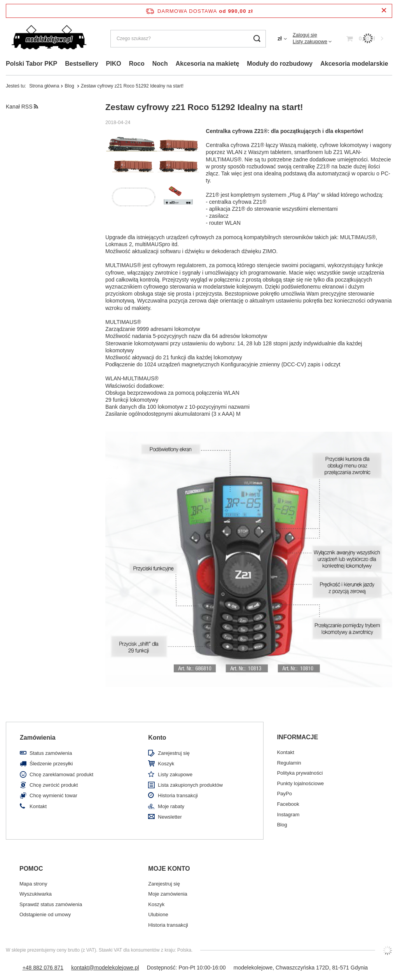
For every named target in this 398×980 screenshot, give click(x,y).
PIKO (114, 64)
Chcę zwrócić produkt (54, 785)
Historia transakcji (178, 795)
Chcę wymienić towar (53, 795)
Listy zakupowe (310, 41)
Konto (157, 738)
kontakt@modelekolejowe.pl (105, 968)
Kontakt (38, 806)
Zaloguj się (305, 35)
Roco (137, 64)
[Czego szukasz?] (188, 39)
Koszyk (166, 764)
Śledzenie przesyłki (51, 764)
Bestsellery (81, 64)
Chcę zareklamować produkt (61, 774)
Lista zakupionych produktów (190, 785)
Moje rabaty (171, 806)
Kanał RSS (22, 107)
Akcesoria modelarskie (354, 64)
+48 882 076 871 (43, 968)
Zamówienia (38, 738)
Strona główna (44, 86)
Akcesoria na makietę (208, 64)
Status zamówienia (51, 753)
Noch (160, 64)
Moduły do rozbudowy (280, 64)
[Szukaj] (257, 39)
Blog (70, 86)
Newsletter (170, 817)
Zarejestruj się (174, 753)
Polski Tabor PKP (31, 64)
